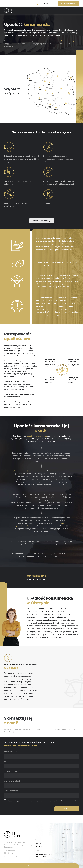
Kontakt (64, 853)
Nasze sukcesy (67, 845)
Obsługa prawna (67, 841)
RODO (64, 856)
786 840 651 (39, 846)
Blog (63, 849)
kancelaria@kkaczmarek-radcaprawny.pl (44, 855)
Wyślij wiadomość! (68, 3)
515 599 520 (39, 844)
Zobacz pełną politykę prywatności (54, 802)
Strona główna (67, 830)
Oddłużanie (66, 837)
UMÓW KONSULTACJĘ (41, 221)
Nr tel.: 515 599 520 (47, 4)
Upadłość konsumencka (70, 833)
